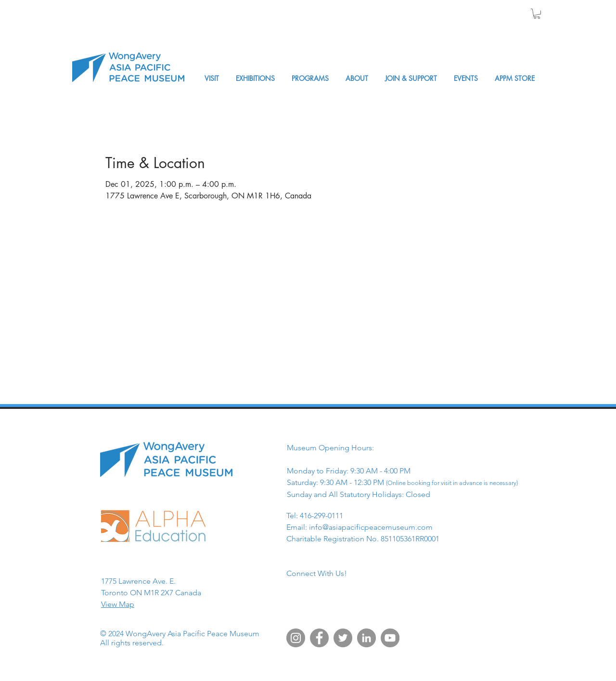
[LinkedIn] (366, 638)
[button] (537, 14)
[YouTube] (390, 638)
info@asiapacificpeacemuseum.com (371, 527)
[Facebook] (319, 638)
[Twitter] (343, 638)
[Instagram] (296, 638)
